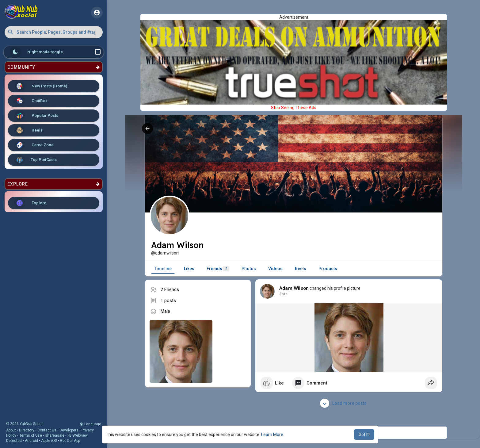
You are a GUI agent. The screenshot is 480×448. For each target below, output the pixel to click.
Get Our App (70, 441)
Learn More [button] (272, 435)
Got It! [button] (364, 435)
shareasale (55, 435)
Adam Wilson (294, 288)
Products (328, 269)
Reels (28, 130)
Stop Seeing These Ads (294, 108)
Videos (275, 269)
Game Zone (34, 145)
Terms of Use (31, 435)
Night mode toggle (55, 52)
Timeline (163, 269)
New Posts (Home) (41, 86)
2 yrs (283, 294)
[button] (54, 32)
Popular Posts (36, 116)
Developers (69, 430)
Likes (189, 269)
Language (90, 424)
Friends (218, 269)
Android (31, 441)
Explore (30, 203)
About (11, 430)
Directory (27, 430)
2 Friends (170, 289)
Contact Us (47, 430)
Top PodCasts (35, 160)
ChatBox (31, 101)
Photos (249, 269)
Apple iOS (49, 441)
